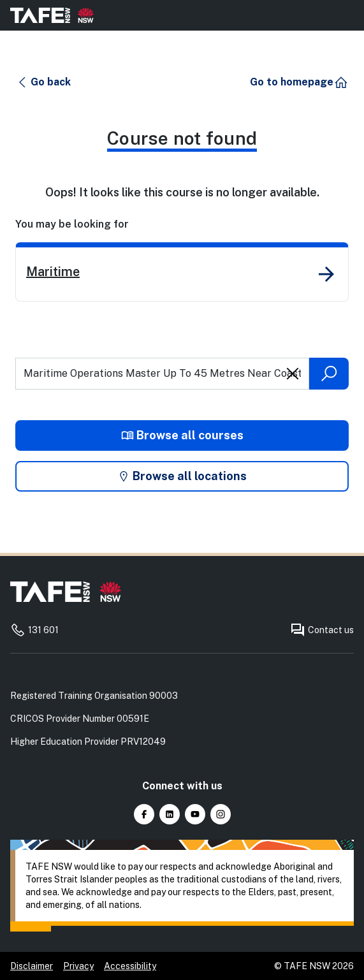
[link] (182, 272)
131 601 (34, 630)
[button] (44, 82)
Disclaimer (32, 966)
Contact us (322, 630)
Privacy (78, 966)
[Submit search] (329, 374)
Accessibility (130, 966)
